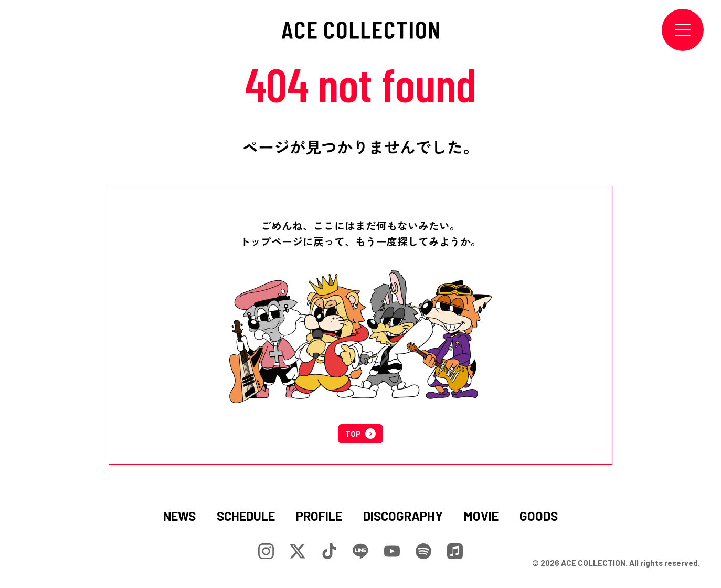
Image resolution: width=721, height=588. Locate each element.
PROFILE (319, 516)
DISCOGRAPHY (403, 516)
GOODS (539, 516)
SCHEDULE (246, 516)
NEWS (179, 516)
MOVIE (481, 516)
